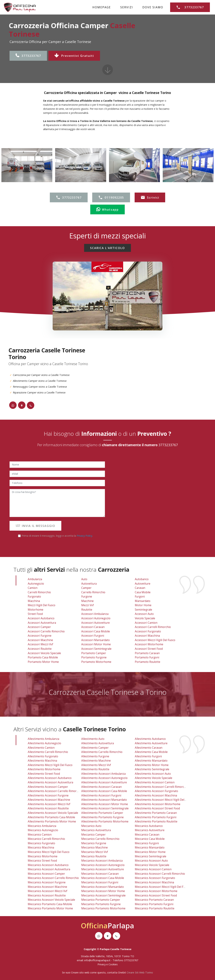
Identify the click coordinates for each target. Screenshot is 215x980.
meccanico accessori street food (156, 895)
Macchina (34, 601)
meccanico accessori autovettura (49, 869)
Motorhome (36, 610)
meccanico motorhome (43, 856)
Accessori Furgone (40, 636)
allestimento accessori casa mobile (104, 791)
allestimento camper (95, 748)
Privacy (102, 964)
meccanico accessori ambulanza (102, 861)
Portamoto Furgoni (147, 657)
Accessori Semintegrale (96, 649)
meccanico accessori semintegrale (103, 895)
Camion (33, 588)
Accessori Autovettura (42, 623)
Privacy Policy (84, 536)
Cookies (113, 964)
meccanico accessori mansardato (103, 887)
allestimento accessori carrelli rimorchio (161, 787)
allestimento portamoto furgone (102, 817)
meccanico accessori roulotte (47, 895)
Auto (84, 579)
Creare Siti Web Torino (140, 972)
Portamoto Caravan (147, 653)
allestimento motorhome (44, 769)
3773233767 (28, 56)
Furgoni (140, 597)
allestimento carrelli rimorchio (48, 752)
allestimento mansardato (151, 761)
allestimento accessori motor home (105, 804)
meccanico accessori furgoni (100, 882)
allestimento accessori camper (48, 787)
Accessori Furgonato (148, 631)
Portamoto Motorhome (96, 662)
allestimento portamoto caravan (156, 813)
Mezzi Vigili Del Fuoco (42, 605)
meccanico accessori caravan (100, 874)
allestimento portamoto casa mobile (51, 817)
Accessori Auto (144, 614)
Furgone (87, 597)
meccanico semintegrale (151, 856)
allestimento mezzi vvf (96, 765)
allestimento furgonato (43, 756)
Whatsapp (107, 210)
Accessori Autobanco (41, 618)
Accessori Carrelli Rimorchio (153, 627)
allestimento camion (41, 748)
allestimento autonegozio (44, 743)
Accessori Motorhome (149, 644)
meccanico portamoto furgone (101, 904)
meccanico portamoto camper (101, 900)
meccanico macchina (41, 848)
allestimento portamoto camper (102, 813)
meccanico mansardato (150, 848)
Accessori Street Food (149, 649)
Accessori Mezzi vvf (40, 644)
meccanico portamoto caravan (154, 900)
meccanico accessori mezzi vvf (48, 891)
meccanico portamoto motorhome (103, 908)
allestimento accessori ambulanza (103, 774)
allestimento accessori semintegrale (105, 808)
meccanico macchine (95, 848)
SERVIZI (127, 7)
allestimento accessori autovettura (50, 782)
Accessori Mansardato (95, 640)
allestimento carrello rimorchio (102, 752)
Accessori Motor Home (96, 644)
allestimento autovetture (151, 743)
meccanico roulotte (94, 856)
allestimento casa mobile (151, 752)
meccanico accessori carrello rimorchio (53, 878)
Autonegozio (36, 584)
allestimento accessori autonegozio (104, 778)
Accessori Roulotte (40, 649)
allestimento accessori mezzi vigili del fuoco (164, 800)
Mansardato (143, 601)
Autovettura (89, 584)
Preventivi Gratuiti (74, 56)
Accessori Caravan (93, 627)
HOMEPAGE (102, 7)
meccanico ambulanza (42, 826)
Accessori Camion (146, 623)
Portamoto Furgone (94, 657)
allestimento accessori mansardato (104, 800)
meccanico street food (42, 861)
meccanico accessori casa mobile (103, 878)
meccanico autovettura (96, 830)
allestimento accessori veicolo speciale (53, 813)
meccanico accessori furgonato (155, 878)
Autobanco (142, 579)
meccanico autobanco (149, 826)
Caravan (140, 588)
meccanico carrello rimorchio (100, 839)
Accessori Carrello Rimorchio (46, 631)
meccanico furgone (94, 843)
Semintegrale (143, 610)
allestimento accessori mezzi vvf (49, 804)
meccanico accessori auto (151, 861)
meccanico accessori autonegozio (103, 865)
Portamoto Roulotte (148, 662)
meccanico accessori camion (153, 869)
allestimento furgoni (148, 756)
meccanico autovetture (150, 830)
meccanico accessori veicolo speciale (51, 900)
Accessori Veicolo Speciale (44, 653)
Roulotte (87, 610)
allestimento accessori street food (157, 808)
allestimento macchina (42, 761)
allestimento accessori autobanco (50, 778)
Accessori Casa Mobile (96, 631)
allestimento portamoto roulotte (156, 822)
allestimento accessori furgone (48, 795)
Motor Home (143, 605)
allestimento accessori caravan (101, 787)
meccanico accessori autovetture (103, 869)
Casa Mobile (143, 592)
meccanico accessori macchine (47, 887)
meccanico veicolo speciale (152, 865)
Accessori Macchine (40, 640)
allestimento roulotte (95, 769)
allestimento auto (93, 739)
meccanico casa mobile (150, 839)
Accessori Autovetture (95, 623)
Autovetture (143, 584)
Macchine (87, 601)
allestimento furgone (95, 756)
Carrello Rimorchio (93, 592)
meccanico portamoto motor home (50, 908)
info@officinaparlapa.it (97, 960)
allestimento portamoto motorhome (105, 822)
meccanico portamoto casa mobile (50, 904)
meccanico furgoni (147, 843)
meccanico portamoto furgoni (154, 904)
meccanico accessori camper (46, 874)
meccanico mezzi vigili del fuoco (49, 852)
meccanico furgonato (41, 843)
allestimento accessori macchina (156, 795)
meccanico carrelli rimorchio (46, 839)
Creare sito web (80, 972)
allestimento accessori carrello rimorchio (55, 791)
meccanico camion (40, 835)
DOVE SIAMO (153, 7)
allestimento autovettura (98, 743)
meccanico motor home (150, 852)
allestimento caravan (149, 748)
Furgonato (34, 597)
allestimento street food (44, 774)
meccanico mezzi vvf (95, 852)
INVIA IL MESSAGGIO (35, 526)
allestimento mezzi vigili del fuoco (50, 765)
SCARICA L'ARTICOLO (107, 248)
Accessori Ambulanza (95, 614)
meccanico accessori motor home (103, 891)
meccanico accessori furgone (47, 882)
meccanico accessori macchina (154, 882)
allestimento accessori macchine (49, 800)
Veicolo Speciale (145, 618)
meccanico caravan (147, 835)
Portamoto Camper (94, 653)
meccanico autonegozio (43, 830)
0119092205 (111, 198)
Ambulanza (35, 579)
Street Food (35, 614)
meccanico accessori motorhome (156, 891)
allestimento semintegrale (152, 769)
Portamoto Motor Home (43, 662)
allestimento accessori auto (153, 774)
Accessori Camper (39, 627)
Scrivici (150, 198)
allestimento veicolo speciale (154, 778)
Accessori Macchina (147, 636)
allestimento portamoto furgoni (156, 817)
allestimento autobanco (150, 739)
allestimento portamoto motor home (52, 822)
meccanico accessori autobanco (48, 865)
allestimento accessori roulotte (48, 808)
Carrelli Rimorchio (39, 592)
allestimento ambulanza (43, 739)
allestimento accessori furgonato (156, 791)
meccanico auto (91, 826)
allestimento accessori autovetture (104, 782)
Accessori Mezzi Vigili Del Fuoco (155, 640)
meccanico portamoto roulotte (155, 908)
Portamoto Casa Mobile (43, 657)
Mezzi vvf (88, 605)
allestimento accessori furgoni (101, 795)
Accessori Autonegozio (96, 618)
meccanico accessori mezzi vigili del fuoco (162, 887)
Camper (86, 588)
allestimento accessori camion (155, 782)
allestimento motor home (152, 765)
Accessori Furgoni (93, 636)
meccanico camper (93, 835)
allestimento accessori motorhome (158, 804)
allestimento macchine (96, 761)
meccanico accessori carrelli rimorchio (160, 874)
